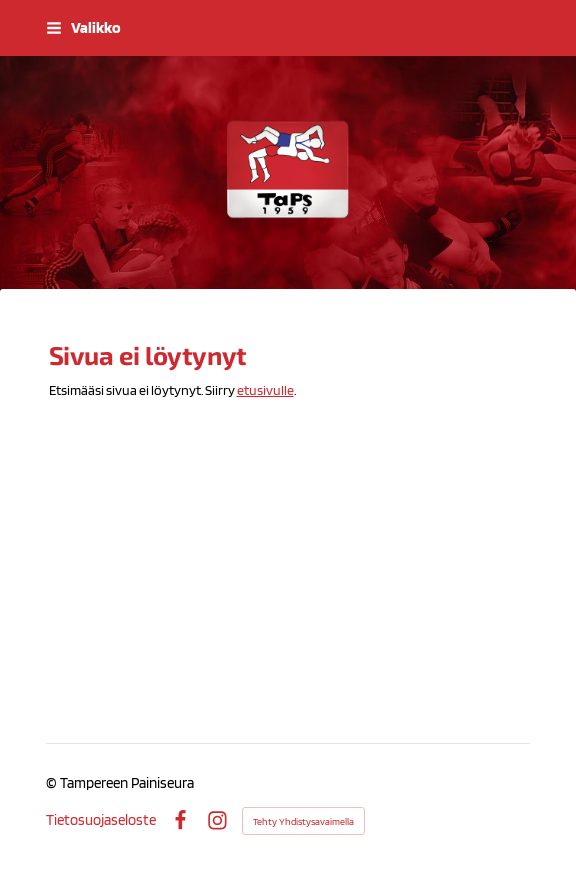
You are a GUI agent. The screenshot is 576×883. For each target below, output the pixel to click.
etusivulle (265, 390)
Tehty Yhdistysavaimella (303, 821)
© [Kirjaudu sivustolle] (53, 783)
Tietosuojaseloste (101, 820)
